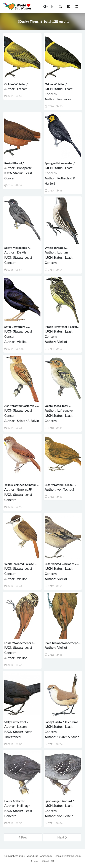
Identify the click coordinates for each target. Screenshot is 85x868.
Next (62, 837)
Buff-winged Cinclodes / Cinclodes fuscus (61, 566)
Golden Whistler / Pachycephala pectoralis (20, 86)
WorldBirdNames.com (39, 856)
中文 (48, 7)
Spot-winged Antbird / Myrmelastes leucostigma (61, 803)
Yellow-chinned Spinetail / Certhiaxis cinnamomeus (21, 487)
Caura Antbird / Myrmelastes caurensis (19, 803)
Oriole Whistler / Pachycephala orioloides (60, 86)
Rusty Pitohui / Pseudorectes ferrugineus (21, 165)
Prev (23, 837)
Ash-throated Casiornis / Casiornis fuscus (20, 408)
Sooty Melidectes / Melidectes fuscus (17, 250)
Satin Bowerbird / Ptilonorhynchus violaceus (21, 329)
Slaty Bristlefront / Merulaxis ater (16, 724)
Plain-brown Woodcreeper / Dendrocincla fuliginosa (62, 645)
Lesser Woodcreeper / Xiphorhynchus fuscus (19, 645)
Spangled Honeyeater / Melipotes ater (60, 165)
